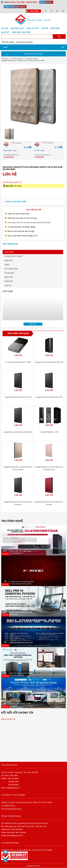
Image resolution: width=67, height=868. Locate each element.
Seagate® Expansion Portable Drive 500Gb (18, 432)
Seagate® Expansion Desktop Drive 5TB (18, 397)
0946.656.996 (9, 157)
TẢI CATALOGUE (11, 269)
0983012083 (40, 157)
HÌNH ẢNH (9, 261)
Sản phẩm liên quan (18, 333)
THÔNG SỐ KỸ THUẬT (13, 256)
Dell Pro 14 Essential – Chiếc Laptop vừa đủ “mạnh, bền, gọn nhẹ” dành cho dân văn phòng (21, 706)
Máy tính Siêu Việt (8, 719)
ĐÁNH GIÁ (9, 277)
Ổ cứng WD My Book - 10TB (49, 432)
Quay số (5, 32)
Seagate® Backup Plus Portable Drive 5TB (49, 362)
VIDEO (7, 265)
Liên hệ (45, 28)
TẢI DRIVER (9, 273)
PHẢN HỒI (9, 281)
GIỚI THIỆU (9, 252)
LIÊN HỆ (8, 286)
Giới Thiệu (55, 28)
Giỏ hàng (10, 42)
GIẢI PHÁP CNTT (17, 28)
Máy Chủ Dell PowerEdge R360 (21, 643)
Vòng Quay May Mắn (21, 32)
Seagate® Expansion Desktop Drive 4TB (49, 397)
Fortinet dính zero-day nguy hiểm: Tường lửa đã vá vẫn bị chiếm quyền (22, 584)
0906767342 (10, 806)
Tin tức (5, 28)
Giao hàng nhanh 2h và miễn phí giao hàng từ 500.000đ (29, 222)
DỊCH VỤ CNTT (33, 28)
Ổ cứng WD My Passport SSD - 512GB (18, 362)
